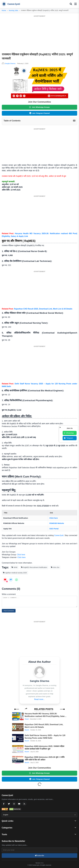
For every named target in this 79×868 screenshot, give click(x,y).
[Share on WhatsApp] (17, 580)
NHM (14, 567)
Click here (54, 518)
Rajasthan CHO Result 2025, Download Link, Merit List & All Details (43, 309)
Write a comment (9, 594)
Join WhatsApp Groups (39, 107)
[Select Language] (39, 815)
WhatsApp (69, 433)
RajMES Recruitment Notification (34, 567)
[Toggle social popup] (60, 427)
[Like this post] (5, 580)
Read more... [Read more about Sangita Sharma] (39, 699)
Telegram (69, 438)
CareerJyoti (11, 4)
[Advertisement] (39, 34)
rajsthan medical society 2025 (15, 573)
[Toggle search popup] (71, 4)
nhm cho (55, 567)
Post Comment (9, 611)
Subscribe (39, 856)
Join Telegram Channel (40, 113)
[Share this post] (11, 580)
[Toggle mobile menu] (76, 4)
